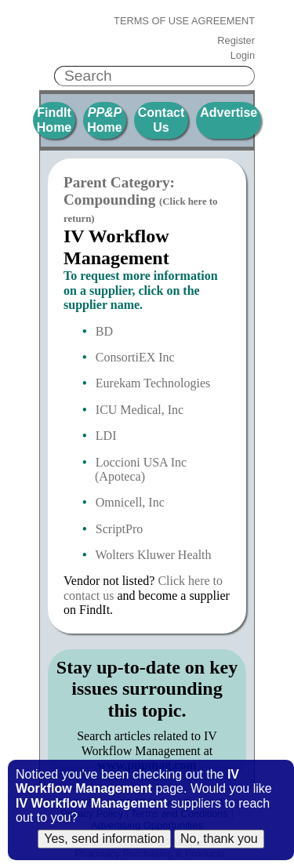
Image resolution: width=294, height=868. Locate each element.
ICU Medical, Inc (140, 410)
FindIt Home (54, 120)
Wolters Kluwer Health (154, 555)
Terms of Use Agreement (184, 21)
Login (243, 56)
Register (236, 41)
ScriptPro (119, 529)
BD (104, 331)
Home (104, 120)
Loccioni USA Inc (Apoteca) (141, 469)
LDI (106, 436)
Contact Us (162, 120)
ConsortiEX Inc (135, 357)
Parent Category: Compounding (141, 199)
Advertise (229, 113)
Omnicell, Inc (130, 502)
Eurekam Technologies (153, 383)
